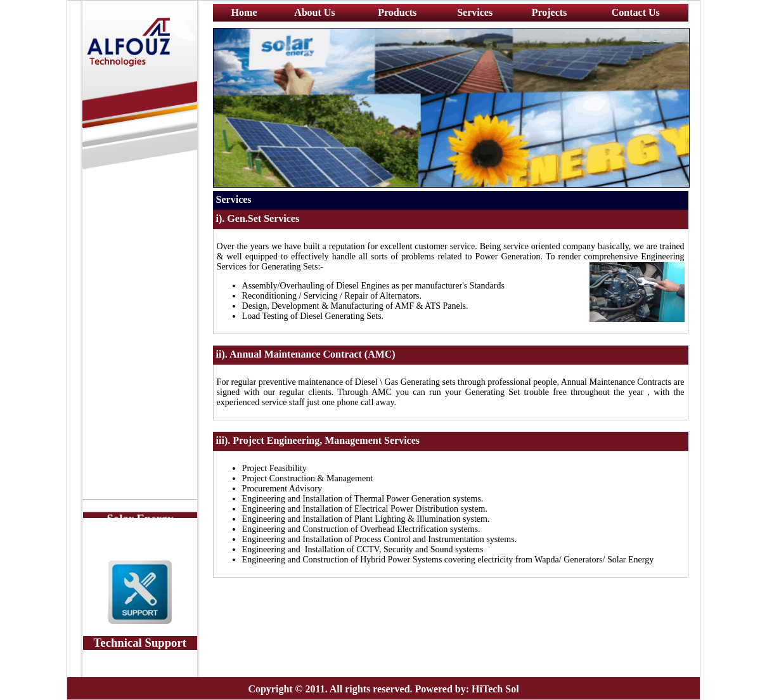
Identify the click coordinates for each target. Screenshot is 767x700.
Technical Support (140, 643)
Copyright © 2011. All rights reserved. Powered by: (358, 689)
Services (475, 12)
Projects (550, 12)
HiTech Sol (495, 689)
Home (244, 12)
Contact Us (636, 12)
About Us (314, 12)
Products (397, 12)
